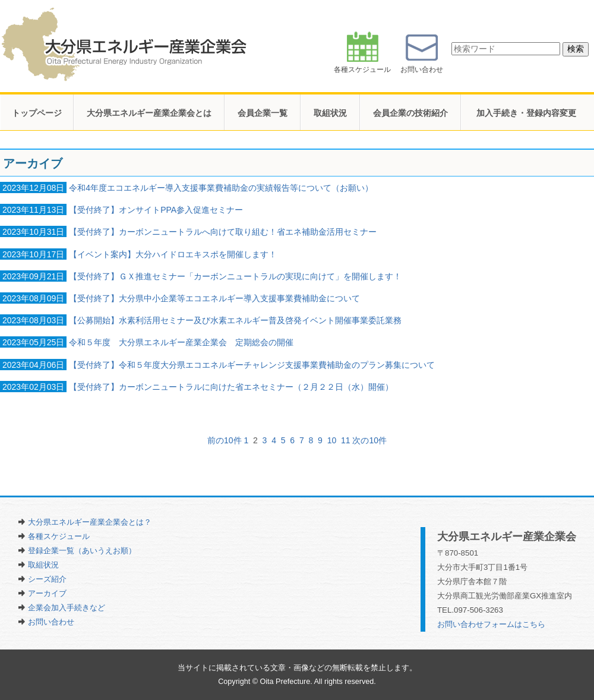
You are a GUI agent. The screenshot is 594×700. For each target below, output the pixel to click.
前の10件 (225, 440)
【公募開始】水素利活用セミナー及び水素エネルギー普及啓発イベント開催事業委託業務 (235, 320)
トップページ (37, 113)
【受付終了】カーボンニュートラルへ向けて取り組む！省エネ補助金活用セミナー (223, 232)
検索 (576, 49)
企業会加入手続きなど (67, 608)
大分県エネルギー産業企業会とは (149, 113)
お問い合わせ (51, 622)
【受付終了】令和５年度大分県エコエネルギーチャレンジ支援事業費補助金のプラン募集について (252, 365)
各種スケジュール (59, 536)
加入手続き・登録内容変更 (526, 113)
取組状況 (330, 113)
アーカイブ (47, 593)
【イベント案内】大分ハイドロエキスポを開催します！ (173, 254)
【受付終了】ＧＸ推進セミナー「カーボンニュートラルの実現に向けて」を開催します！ (235, 276)
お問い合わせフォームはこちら (491, 624)
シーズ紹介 (47, 579)
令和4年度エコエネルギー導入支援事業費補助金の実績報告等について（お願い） (221, 188)
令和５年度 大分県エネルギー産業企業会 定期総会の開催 (181, 342)
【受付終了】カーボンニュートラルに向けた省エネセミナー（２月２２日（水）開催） (231, 387)
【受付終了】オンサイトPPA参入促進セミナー (156, 210)
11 (346, 440)
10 (332, 440)
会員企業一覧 (263, 113)
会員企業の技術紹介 (410, 113)
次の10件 (369, 440)
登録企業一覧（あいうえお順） (82, 551)
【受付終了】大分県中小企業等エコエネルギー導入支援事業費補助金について (214, 298)
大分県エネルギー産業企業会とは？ (90, 522)
